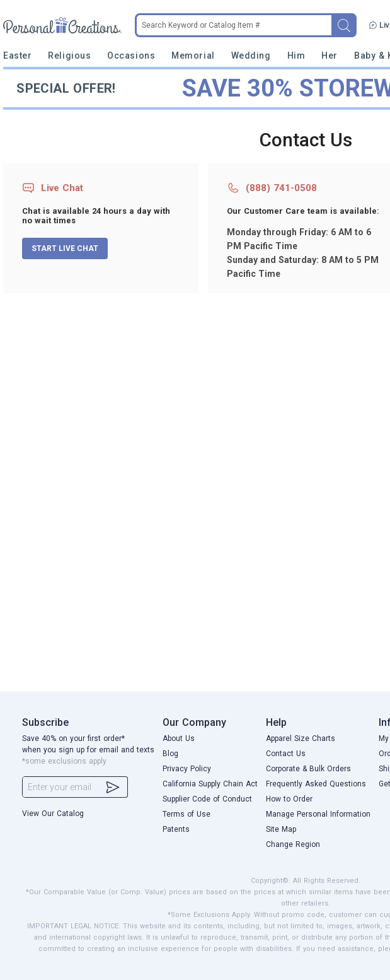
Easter (17, 55)
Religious (69, 55)
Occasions (131, 55)
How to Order (289, 799)
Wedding (251, 55)
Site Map (281, 829)
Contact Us (286, 754)
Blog (170, 754)
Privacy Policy (187, 769)
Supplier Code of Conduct (207, 799)
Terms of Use (186, 814)
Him (296, 55)
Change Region (293, 844)
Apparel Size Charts (301, 738)
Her (330, 55)
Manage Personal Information (318, 814)
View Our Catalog (53, 814)
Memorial (193, 55)
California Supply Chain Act (210, 784)
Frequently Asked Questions (316, 784)
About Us (179, 738)
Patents (176, 829)
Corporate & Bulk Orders (308, 769)
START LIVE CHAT (65, 248)
